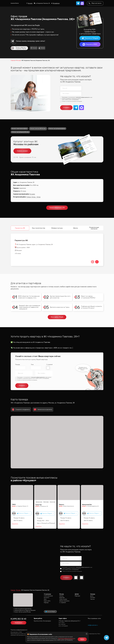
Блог (45, 599)
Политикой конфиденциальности (66, 639)
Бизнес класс (53, 502)
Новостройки (63, 599)
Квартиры (62, 598)
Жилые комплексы (64, 601)
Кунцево (29, 3)
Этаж (32, 365)
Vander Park (38, 505)
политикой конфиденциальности (83, 97)
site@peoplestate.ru (93, 625)
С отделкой (49, 365)
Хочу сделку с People (57, 317)
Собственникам (48, 596)
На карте (34, 48)
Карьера (46, 603)
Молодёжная (55, 3)
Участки (92, 599)
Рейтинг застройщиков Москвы (20, 132)
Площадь (18, 365)
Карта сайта (47, 601)
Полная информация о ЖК (57, 208)
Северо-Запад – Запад (33, 197)
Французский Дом (87, 505)
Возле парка (46, 502)
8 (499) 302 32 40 (18, 619)
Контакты (47, 598)
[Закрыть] (87, 634)
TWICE (14, 505)
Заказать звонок (18, 623)
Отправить (66, 108)
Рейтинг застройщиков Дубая (57, 128)
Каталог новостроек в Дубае (19, 128)
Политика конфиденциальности (19, 630)
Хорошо (82, 639)
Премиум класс (39, 502)
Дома (92, 596)
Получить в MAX (90, 44)
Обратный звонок (95, 3)
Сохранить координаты (21, 410)
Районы (61, 596)
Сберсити (61, 505)
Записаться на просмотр (43, 410)
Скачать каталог (22, 151)
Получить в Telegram (90, 38)
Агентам (42, 48)
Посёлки (93, 598)
